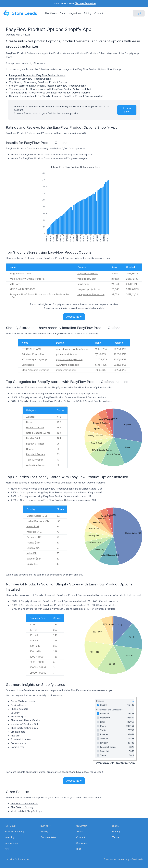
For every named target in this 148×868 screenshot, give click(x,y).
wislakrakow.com (87, 279)
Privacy (116, 832)
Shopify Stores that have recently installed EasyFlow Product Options (47, 86)
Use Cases (51, 13)
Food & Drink (33, 438)
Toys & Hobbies (35, 460)
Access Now (127, 110)
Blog (79, 849)
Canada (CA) (33, 548)
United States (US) (37, 516)
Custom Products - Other (91, 53)
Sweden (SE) (34, 559)
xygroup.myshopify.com (69, 359)
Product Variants (63, 53)
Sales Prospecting (15, 832)
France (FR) (33, 543)
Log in (139, 13)
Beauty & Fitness (35, 444)
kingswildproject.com (89, 289)
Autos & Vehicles (35, 465)
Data (62, 13)
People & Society (35, 454)
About (80, 832)
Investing (10, 837)
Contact (99, 13)
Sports (30, 449)
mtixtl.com (83, 284)
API (7, 849)
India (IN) (32, 553)
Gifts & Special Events (38, 433)
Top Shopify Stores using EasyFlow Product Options (38, 82)
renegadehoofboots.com (91, 294)
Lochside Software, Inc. (18, 859)
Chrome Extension (85, 3)
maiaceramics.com (66, 370)
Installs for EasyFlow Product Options (30, 79)
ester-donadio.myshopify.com (72, 349)
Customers (82, 843)
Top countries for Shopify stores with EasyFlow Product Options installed (50, 93)
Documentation (49, 837)
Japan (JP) (33, 526)
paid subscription (55, 308)
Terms (116, 837)
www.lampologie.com (68, 365)
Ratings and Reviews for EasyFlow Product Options (37, 75)
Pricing (88, 13)
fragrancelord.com (88, 273)
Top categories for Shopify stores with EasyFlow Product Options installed (50, 89)
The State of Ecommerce (24, 804)
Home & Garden (35, 428)
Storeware (39, 63)
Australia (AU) (34, 532)
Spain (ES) (32, 564)
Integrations (74, 13)
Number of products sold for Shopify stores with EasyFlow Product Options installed (56, 96)
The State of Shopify (22, 807)
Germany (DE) (34, 537)
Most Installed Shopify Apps (26, 811)
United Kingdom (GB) (38, 521)
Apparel (31, 417)
